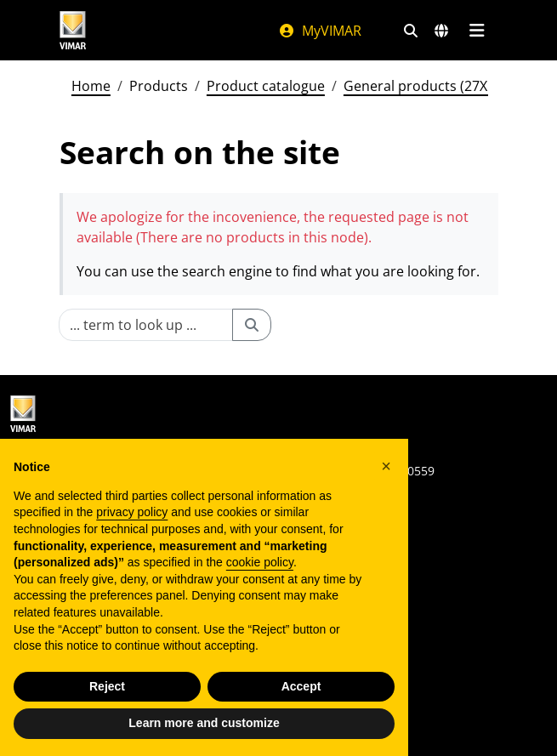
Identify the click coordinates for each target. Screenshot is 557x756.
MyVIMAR (320, 31)
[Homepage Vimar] (73, 30)
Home (91, 86)
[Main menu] (477, 31)
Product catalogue (266, 86)
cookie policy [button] (260, 562)
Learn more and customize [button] (204, 723)
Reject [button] (107, 686)
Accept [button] (301, 686)
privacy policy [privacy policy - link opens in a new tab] (132, 512)
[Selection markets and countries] (441, 31)
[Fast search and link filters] (411, 31)
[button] (386, 466)
